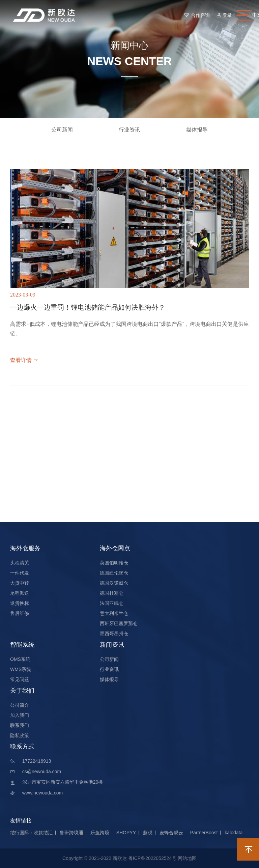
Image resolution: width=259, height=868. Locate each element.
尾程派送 (20, 593)
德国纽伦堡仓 (114, 573)
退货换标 (20, 603)
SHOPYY (126, 833)
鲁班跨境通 (71, 833)
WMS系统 (21, 669)
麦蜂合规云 (171, 833)
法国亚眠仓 (112, 603)
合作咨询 (197, 15)
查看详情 (24, 362)
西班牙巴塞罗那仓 (119, 623)
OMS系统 (20, 659)
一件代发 (20, 573)
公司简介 (20, 705)
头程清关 (20, 563)
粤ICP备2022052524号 (152, 858)
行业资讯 (129, 130)
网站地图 (187, 858)
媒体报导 (197, 130)
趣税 (148, 833)
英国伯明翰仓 (114, 563)
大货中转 (20, 583)
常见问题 (20, 679)
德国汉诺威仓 (114, 583)
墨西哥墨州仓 (114, 634)
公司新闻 (62, 130)
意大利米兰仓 (114, 613)
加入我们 (20, 715)
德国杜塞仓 (112, 593)
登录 (224, 15)
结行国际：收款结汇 (31, 833)
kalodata (234, 833)
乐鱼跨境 (100, 833)
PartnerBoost (204, 833)
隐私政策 (20, 735)
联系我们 (20, 725)
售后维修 (20, 613)
